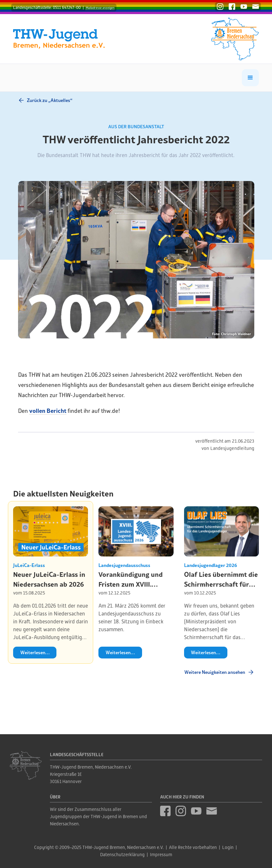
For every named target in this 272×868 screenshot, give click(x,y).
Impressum (161, 855)
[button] (250, 78)
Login (228, 847)
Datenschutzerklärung (122, 855)
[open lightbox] (136, 260)
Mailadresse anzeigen (100, 8)
